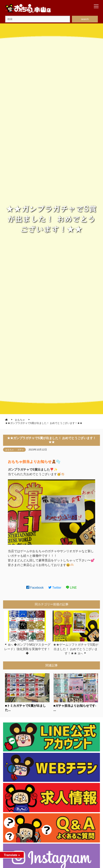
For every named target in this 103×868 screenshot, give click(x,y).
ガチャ (21, 450)
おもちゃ (10, 450)
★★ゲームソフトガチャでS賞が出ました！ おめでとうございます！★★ (76, 649)
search (85, 19)
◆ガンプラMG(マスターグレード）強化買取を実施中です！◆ (27, 649)
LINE (71, 588)
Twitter (55, 588)
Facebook (35, 588)
